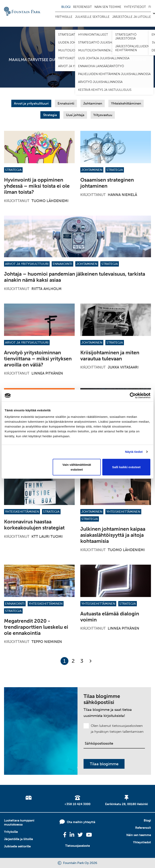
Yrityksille (64, 17)
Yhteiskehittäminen (126, 103)
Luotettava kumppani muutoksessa (19, 822)
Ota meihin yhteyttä (81, 822)
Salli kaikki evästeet (126, 467)
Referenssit (82, 7)
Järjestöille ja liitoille (132, 17)
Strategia (50, 115)
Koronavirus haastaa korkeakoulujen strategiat (34, 525)
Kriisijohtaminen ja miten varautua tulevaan (110, 356)
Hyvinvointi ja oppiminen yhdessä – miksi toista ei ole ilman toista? (37, 186)
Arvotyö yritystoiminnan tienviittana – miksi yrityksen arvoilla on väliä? (38, 359)
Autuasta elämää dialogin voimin (110, 617)
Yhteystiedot (135, 7)
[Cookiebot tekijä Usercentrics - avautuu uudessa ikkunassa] (133, 396)
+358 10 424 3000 (77, 804)
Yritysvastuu (103, 115)
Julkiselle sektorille (92, 17)
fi (150, 7)
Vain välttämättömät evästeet (77, 467)
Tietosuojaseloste (77, 846)
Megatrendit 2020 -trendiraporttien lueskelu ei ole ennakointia (36, 627)
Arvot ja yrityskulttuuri (31, 103)
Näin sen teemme (108, 7)
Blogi (66, 7)
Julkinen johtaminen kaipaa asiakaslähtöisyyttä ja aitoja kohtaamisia (113, 535)
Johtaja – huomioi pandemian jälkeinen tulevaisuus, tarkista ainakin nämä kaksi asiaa (75, 277)
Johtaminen (93, 103)
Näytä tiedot (134, 452)
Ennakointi (66, 103)
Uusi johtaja (75, 115)
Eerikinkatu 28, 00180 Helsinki (127, 804)
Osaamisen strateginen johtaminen (107, 183)
